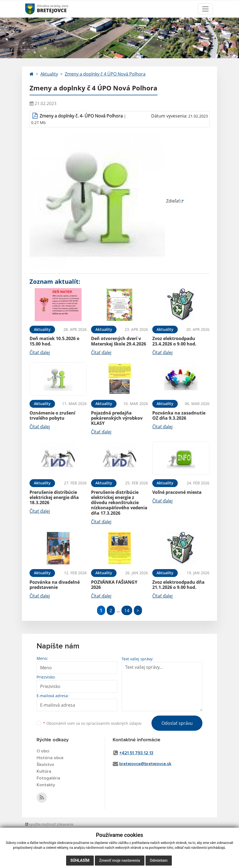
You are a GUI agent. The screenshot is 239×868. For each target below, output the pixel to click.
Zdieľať (105, 201)
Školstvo (45, 765)
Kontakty (46, 785)
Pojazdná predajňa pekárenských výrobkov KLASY (117, 418)
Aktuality (49, 74)
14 (127, 610)
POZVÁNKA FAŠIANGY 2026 (114, 585)
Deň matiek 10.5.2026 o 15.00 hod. (54, 341)
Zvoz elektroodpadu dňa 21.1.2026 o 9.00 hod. (178, 585)
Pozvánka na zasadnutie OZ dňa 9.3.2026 (179, 415)
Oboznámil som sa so (92, 723)
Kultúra (44, 771)
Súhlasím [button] (80, 860)
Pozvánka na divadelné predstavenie (55, 585)
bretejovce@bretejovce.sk (145, 764)
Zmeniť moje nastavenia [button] (120, 860)
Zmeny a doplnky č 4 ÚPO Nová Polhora (105, 74)
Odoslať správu (177, 723)
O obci (43, 751)
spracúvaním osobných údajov (114, 723)
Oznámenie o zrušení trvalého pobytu (52, 415)
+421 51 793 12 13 (136, 753)
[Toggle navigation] (205, 9)
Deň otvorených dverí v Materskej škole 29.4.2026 (119, 341)
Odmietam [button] (159, 860)
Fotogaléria (48, 778)
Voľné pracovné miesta (177, 492)
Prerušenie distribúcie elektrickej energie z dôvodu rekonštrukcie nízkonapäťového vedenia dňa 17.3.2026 (119, 503)
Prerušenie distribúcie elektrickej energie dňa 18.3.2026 (54, 497)
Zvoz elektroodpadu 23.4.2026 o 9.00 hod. (174, 341)
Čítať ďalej (40, 353)
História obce (50, 758)
